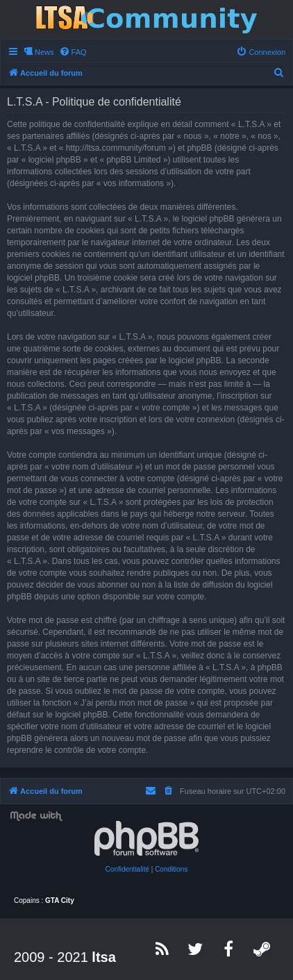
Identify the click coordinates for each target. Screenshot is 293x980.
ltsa (103, 957)
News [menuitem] (44, 52)
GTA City (60, 900)
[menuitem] (73, 52)
